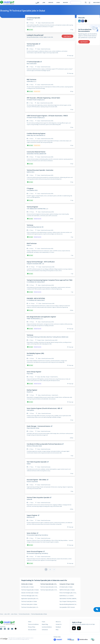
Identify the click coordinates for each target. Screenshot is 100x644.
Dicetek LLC (30, 20)
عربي (37, 3)
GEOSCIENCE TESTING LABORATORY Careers (69, 599)
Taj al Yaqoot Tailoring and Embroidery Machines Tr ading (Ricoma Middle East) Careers (69, 601)
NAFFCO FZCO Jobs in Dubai (67, 590)
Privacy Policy (32, 627)
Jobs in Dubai (14, 614)
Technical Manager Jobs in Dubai (30, 596)
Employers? (97, 3)
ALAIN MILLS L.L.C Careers (67, 596)
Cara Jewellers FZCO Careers (67, 607)
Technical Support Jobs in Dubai (30, 590)
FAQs (57, 630)
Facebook (83, 21)
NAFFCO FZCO (31, 172)
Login (58, 3)
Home (2, 614)
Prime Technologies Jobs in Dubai (69, 593)
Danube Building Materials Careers (69, 604)
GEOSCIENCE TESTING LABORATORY (37, 154)
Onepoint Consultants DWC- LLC (35, 264)
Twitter (86, 21)
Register (65, 3)
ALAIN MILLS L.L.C (32, 81)
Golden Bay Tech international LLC (36, 135)
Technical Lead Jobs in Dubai (29, 601)
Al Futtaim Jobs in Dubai (66, 587)
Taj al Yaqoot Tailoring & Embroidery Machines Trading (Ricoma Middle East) (47, 337)
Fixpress (29, 245)
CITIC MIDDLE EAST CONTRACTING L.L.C (37, 209)
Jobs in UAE (7, 614)
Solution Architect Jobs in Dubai (30, 593)
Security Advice (32, 630)
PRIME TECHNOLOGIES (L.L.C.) (35, 319)
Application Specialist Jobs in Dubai (31, 599)
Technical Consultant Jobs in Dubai (31, 607)
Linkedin (79, 21)
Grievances (45, 630)
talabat (29, 464)
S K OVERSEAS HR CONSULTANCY (36, 282)
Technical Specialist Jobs (24, 614)
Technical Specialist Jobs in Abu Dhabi (50, 587)
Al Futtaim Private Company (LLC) (36, 100)
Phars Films (30, 374)
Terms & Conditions (33, 624)
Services (51, 3)
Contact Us (59, 624)
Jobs (44, 3)
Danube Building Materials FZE (35, 227)
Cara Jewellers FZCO (32, 190)
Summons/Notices (47, 627)
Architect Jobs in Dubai (27, 587)
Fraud (43, 622)
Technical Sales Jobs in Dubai (29, 604)
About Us (58, 622)
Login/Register (67, 36)
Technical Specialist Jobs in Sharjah (50, 590)
